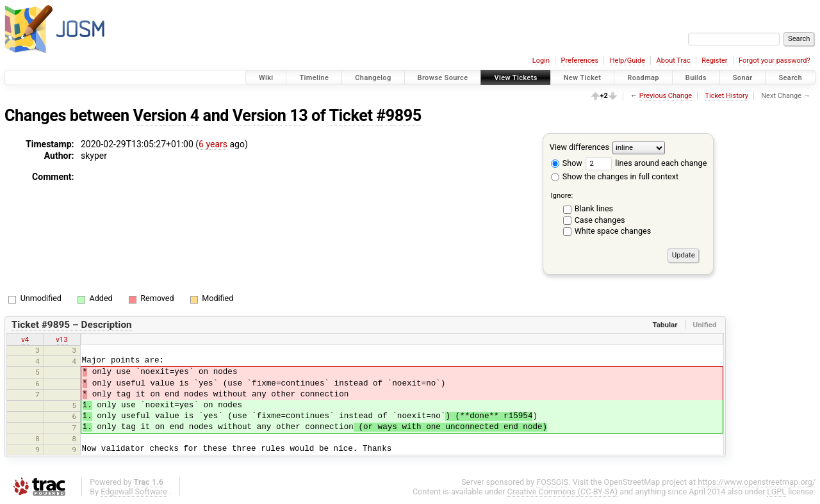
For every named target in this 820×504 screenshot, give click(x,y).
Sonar (743, 78)
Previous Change (666, 96)
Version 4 (166, 116)
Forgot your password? (775, 61)
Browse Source (443, 78)
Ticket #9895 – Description (72, 325)
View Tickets (515, 78)
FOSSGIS (552, 482)
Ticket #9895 (375, 116)
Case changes (600, 220)
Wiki (266, 78)
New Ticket (583, 78)
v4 (25, 339)
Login (541, 61)
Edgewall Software (134, 492)
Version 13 (270, 116)
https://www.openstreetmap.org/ (757, 482)
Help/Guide (627, 61)
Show (567, 163)
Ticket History (726, 96)
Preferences (579, 61)
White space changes (613, 231)
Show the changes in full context (615, 176)
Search (790, 78)
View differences (579, 147)
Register (714, 61)
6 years (213, 144)
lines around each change (646, 163)
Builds (696, 78)
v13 (61, 339)
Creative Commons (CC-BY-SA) (563, 492)
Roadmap (643, 78)
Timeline (314, 78)
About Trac (674, 61)
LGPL (776, 492)
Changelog (373, 78)
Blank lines (594, 208)
